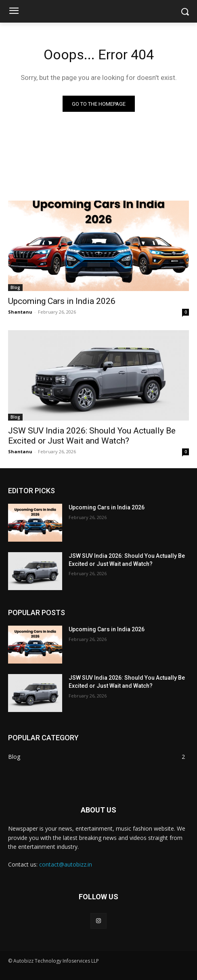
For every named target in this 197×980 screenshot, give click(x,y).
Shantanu (20, 312)
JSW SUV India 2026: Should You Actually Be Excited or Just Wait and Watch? (92, 436)
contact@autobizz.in (66, 864)
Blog (15, 287)
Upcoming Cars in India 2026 (62, 301)
